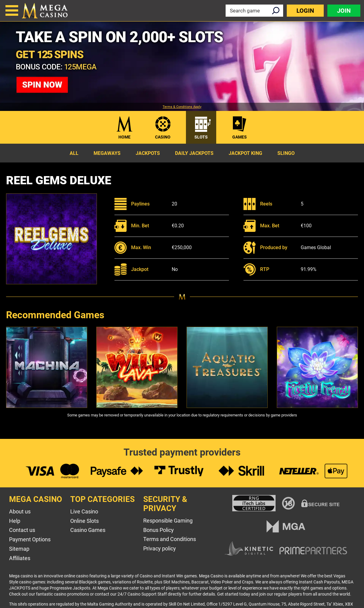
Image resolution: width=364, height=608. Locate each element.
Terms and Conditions (170, 539)
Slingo (286, 153)
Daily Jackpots (194, 153)
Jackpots (148, 153)
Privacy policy (160, 548)
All (74, 153)
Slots (201, 137)
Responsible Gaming (168, 521)
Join (344, 11)
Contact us (22, 530)
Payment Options (30, 539)
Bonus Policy (159, 530)
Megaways (107, 153)
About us (20, 511)
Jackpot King (245, 153)
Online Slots (84, 521)
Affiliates (20, 558)
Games (240, 137)
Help (15, 521)
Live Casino (84, 511)
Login (305, 11)
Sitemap (19, 549)
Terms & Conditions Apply (182, 107)
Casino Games (88, 530)
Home (124, 137)
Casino (163, 137)
